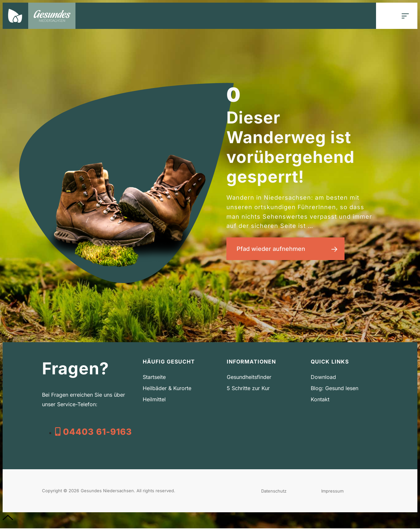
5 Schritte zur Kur (248, 390)
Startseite (154, 379)
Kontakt (320, 401)
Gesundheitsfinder (249, 379)
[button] (405, 16)
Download (323, 379)
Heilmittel (154, 401)
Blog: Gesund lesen (335, 390)
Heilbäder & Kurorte (167, 390)
